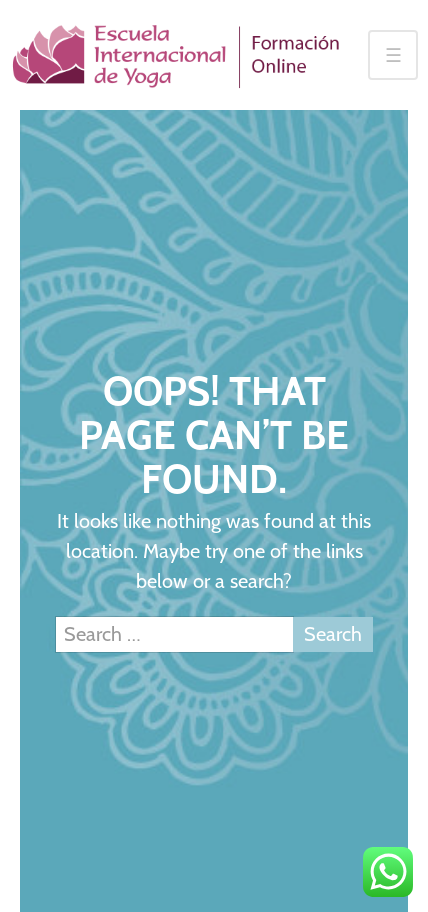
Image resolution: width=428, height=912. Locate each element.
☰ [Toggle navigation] (393, 55)
